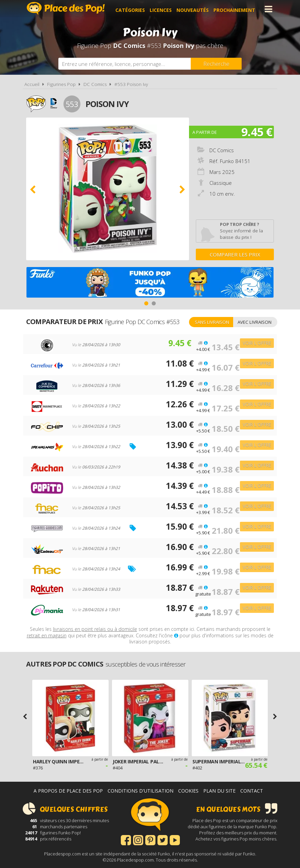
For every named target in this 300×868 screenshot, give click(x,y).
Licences (163, 9)
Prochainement (236, 9)
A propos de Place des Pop (68, 791)
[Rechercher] (216, 64)
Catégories (132, 9)
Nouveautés (195, 9)
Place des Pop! (66, 8)
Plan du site (219, 791)
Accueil (32, 84)
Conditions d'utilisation (140, 791)
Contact (252, 791)
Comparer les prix (235, 254)
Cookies (188, 791)
